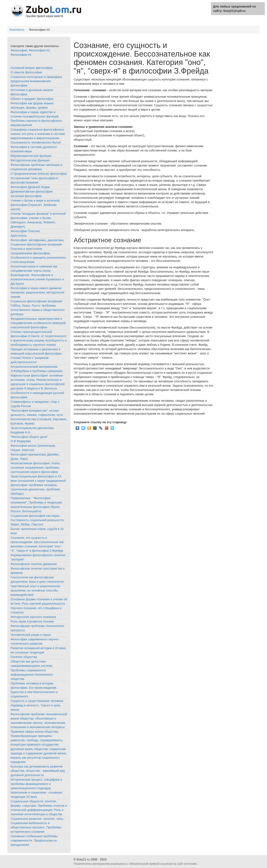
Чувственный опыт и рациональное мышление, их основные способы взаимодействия (35, 590)
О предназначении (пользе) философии (39, 174)
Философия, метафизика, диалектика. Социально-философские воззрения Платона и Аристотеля (37, 244)
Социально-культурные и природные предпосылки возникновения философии (36, 81)
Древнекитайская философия (31, 192)
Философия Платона (25, 231)
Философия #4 (21, 55)
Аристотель (19, 236)
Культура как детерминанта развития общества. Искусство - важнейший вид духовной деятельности (38, 771)
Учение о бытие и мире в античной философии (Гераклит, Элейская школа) (35, 205)
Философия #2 (39, 50)
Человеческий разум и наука (31, 635)
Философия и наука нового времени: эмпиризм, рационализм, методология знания (37, 292)
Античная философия (26, 196)
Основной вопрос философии (32, 68)
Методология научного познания (33, 617)
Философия (19, 50)
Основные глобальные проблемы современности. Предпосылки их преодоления (34, 840)
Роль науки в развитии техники (32, 621)
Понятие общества (24, 657)
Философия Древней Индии (30, 187)
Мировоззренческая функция (31, 156)
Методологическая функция (30, 160)
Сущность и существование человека (37, 701)
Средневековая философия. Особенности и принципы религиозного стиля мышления (38, 258)
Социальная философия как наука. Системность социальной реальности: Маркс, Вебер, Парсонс (37, 520)
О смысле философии (26, 72)
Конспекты (17, 30)
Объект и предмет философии (32, 99)
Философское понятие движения (34, 564)
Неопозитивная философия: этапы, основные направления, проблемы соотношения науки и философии (35, 468)
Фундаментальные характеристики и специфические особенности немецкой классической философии (38, 323)
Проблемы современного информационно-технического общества (32, 675)
